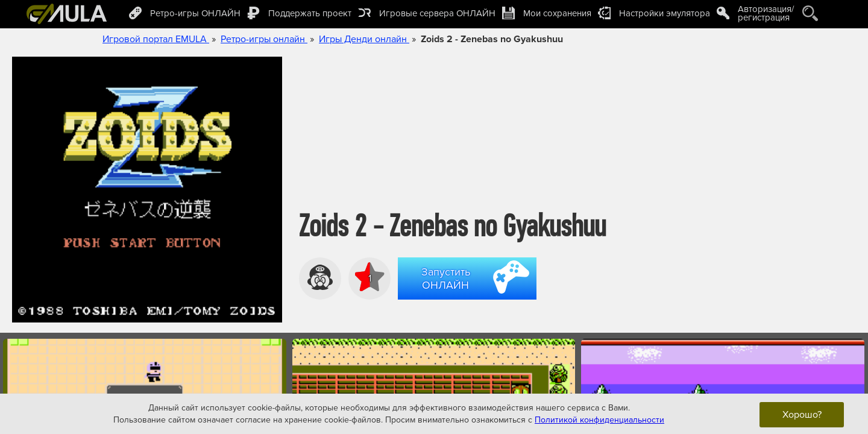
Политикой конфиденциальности (599, 419)
